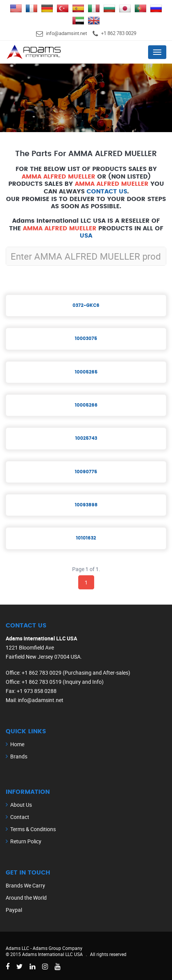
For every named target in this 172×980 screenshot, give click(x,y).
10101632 (86, 538)
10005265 (86, 372)
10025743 (86, 438)
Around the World (26, 898)
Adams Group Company (58, 948)
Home (17, 744)
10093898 (86, 505)
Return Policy (26, 841)
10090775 (86, 472)
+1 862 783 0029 (119, 33)
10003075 (86, 338)
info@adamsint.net (66, 33)
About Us (21, 805)
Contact (20, 817)
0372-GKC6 (86, 305)
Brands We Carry (25, 885)
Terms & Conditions (33, 829)
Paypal (14, 910)
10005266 (86, 405)
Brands (19, 756)
